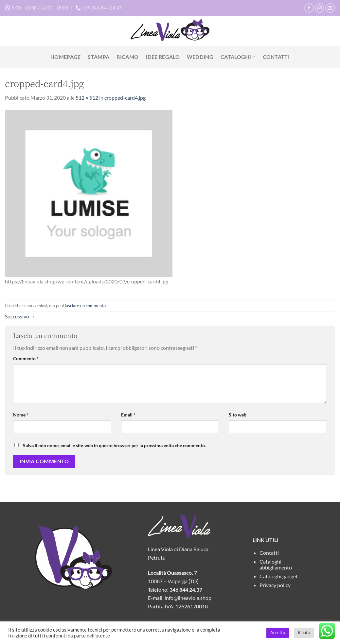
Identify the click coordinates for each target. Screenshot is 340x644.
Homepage (66, 57)
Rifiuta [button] (304, 633)
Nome (21, 415)
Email (128, 415)
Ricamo (127, 57)
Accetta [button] (278, 633)
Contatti (276, 57)
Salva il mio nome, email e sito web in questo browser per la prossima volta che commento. (114, 445)
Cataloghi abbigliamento (276, 564)
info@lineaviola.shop (188, 598)
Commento (26, 358)
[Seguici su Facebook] (309, 8)
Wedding (200, 57)
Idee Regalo (163, 57)
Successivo (20, 316)
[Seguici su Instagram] (320, 8)
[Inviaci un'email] (330, 8)
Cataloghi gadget (279, 576)
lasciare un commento (85, 306)
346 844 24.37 (186, 590)
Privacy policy (275, 585)
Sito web (238, 415)
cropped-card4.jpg (125, 98)
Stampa (98, 57)
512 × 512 (87, 98)
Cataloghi (238, 57)
